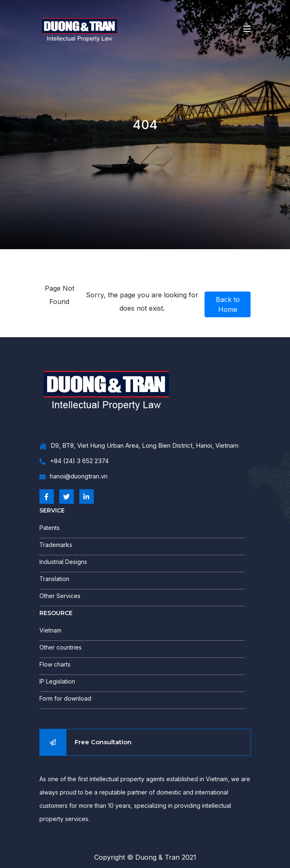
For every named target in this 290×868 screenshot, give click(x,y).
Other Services (60, 596)
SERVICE (52, 510)
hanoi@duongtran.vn (73, 477)
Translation (54, 579)
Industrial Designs (63, 562)
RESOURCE (56, 613)
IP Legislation (57, 681)
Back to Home (228, 304)
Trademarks (56, 545)
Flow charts (55, 664)
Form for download (65, 698)
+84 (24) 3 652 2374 (74, 461)
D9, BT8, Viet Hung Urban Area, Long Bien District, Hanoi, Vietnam (139, 446)
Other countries (61, 647)
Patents (50, 528)
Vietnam (50, 630)
